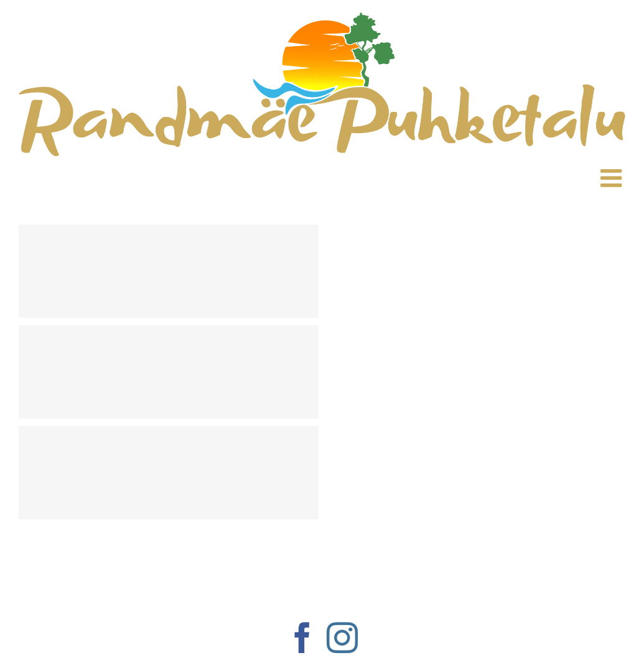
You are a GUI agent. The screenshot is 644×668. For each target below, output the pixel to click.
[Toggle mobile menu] (613, 173)
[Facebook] (302, 638)
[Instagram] (342, 638)
